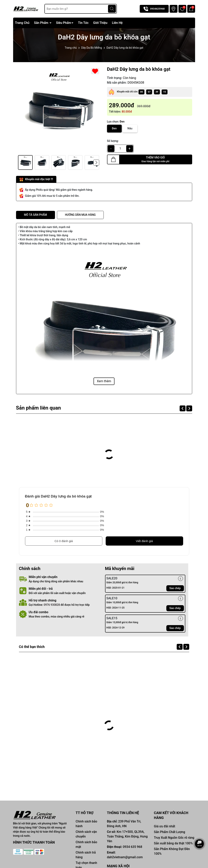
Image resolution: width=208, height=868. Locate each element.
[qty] (120, 149)
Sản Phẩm (42, 23)
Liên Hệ (117, 23)
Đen (114, 128)
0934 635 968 (133, 847)
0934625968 (157, 9)
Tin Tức (83, 23)
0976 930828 (52, 605)
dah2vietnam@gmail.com (125, 857)
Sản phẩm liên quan (42, 408)
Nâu (130, 128)
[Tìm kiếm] (112, 9)
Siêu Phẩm (63, 23)
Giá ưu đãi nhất (164, 826)
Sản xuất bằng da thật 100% (173, 843)
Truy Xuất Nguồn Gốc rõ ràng (174, 838)
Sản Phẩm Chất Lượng (169, 832)
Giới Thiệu (100, 23)
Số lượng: (113, 141)
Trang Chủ (22, 23)
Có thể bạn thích (35, 647)
